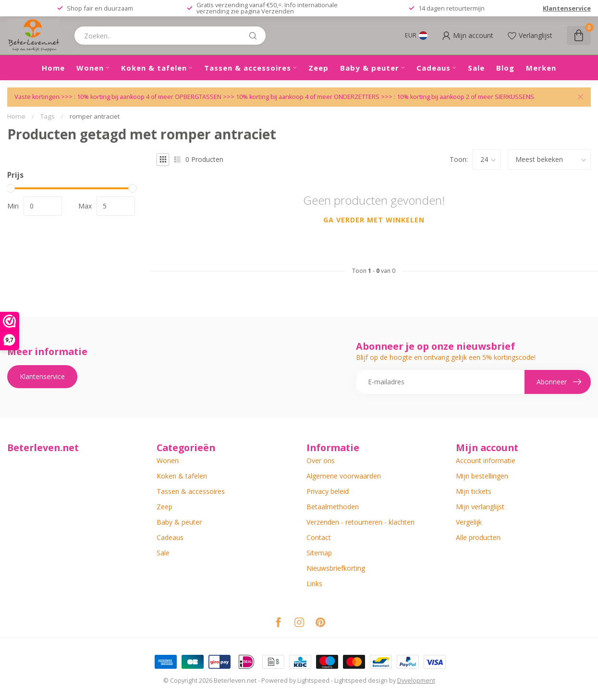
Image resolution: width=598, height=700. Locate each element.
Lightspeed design (361, 681)
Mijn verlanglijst (480, 507)
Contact (319, 537)
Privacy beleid (328, 491)
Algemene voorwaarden (344, 476)
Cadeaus (433, 68)
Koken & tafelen (154, 68)
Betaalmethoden (333, 507)
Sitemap (319, 553)
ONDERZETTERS (357, 97)
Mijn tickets (474, 491)
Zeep (318, 68)
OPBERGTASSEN (198, 97)
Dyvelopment (416, 681)
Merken (541, 68)
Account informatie (486, 461)
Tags (48, 116)
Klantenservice (567, 8)
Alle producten (478, 537)
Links (314, 583)
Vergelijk (469, 522)
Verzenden (278, 11)
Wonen (90, 68)
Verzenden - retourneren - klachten (360, 522)
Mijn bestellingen (482, 476)
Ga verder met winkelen (374, 220)
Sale (476, 68)
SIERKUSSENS (514, 97)
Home (53, 68)
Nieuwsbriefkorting (336, 568)
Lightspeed (313, 681)
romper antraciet (95, 116)
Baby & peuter (370, 68)
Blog (505, 68)
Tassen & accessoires (248, 68)
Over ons (321, 461)
